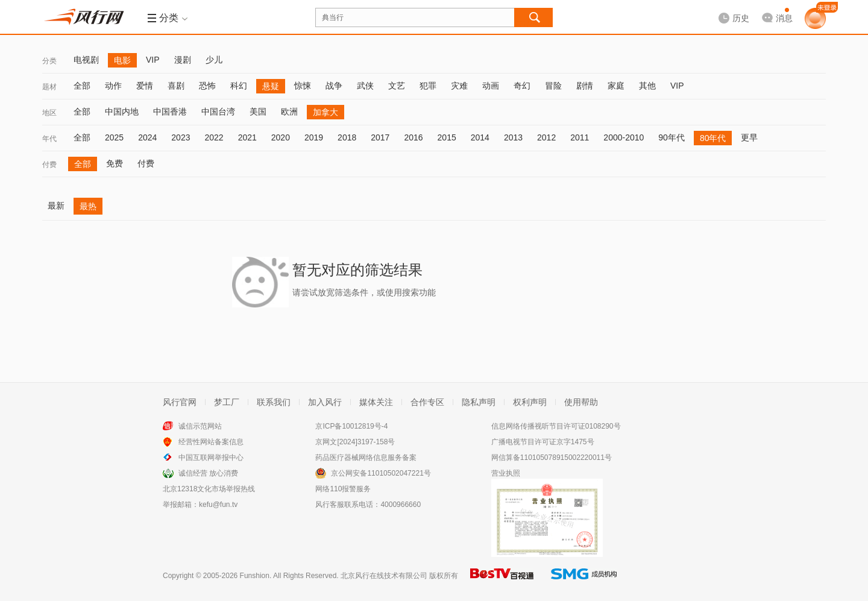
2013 (513, 137)
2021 (247, 137)
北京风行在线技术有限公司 (384, 576)
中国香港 (170, 112)
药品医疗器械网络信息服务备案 (366, 458)
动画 (491, 86)
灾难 (459, 86)
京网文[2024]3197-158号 (355, 442)
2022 (214, 137)
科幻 (239, 86)
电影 (122, 60)
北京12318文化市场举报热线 (209, 489)
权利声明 (530, 402)
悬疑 (271, 86)
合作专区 (427, 402)
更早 (749, 137)
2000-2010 (624, 137)
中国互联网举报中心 (211, 458)
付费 (49, 165)
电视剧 (86, 60)
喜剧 (176, 86)
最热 (88, 206)
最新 (56, 206)
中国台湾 (218, 112)
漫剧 (183, 60)
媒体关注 (376, 402)
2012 (546, 137)
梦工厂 (227, 402)
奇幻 (522, 86)
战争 (334, 86)
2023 (181, 137)
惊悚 (303, 86)
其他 (647, 86)
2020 (281, 137)
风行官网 (180, 402)
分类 (49, 61)
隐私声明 (479, 402)
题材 (49, 87)
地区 (49, 113)
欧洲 (289, 112)
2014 (480, 137)
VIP (153, 60)
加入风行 (325, 402)
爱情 (145, 86)
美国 (258, 112)
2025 (114, 137)
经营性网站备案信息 (211, 442)
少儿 (214, 60)
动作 (113, 86)
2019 (314, 137)
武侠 (365, 86)
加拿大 (325, 112)
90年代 (671, 137)
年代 (49, 139)
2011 (580, 137)
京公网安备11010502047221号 (381, 473)
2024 (147, 137)
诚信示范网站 (200, 426)
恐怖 (207, 86)
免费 (115, 163)
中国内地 (122, 112)
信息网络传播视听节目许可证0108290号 (556, 426)
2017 (380, 137)
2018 (347, 137)
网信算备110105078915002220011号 (552, 458)
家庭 (616, 86)
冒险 (553, 86)
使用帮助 (581, 402)
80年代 (713, 138)
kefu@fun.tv (218, 505)
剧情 (585, 86)
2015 (447, 137)
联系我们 (274, 402)
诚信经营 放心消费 (208, 473)
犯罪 (428, 86)
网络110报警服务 (343, 489)
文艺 (397, 86)
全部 (82, 86)
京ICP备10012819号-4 (351, 426)
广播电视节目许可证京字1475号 (543, 442)
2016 (413, 137)
